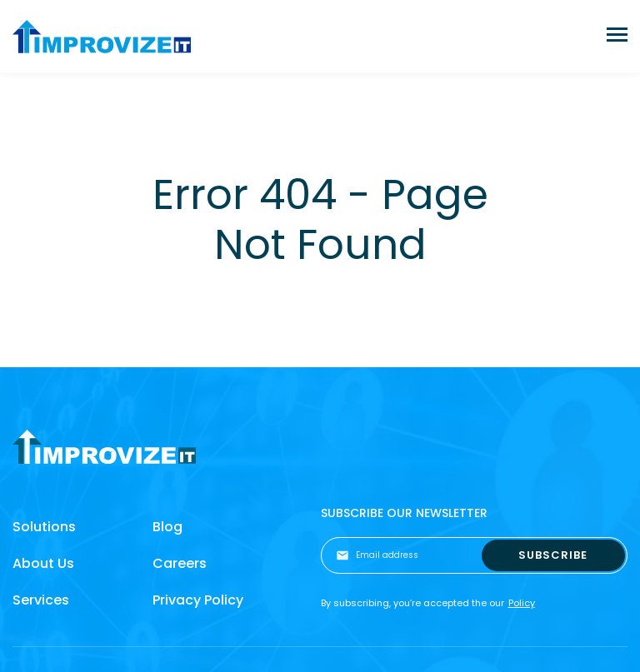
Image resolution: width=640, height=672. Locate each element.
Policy (522, 603)
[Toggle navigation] (617, 36)
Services (41, 600)
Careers (180, 563)
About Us (43, 563)
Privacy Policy (198, 600)
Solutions (44, 527)
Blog (167, 527)
